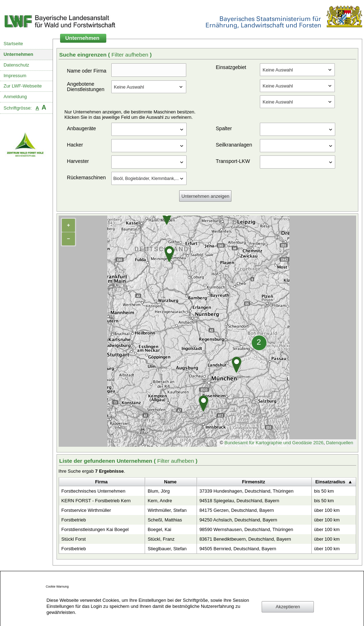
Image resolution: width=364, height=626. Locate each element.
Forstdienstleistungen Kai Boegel (95, 529)
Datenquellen (339, 443)
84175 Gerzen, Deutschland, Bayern (237, 510)
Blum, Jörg (159, 491)
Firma (101, 482)
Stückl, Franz (161, 539)
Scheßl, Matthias (165, 520)
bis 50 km (324, 491)
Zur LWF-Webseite (23, 86)
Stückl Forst (74, 539)
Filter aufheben (130, 55)
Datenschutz (16, 65)
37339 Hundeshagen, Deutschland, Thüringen (247, 491)
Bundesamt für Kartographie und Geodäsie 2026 (274, 443)
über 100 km (327, 510)
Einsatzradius (330, 482)
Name (170, 482)
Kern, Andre (160, 501)
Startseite (13, 44)
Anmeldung (15, 97)
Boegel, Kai (159, 529)
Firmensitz (254, 482)
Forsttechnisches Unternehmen (93, 491)
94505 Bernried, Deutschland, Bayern (238, 549)
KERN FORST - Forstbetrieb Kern (96, 501)
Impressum (15, 76)
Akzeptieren (288, 607)
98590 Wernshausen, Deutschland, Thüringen (246, 529)
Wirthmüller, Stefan (167, 510)
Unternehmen (18, 54)
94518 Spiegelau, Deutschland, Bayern (239, 501)
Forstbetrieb (74, 520)
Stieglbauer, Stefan (167, 549)
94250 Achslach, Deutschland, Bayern (238, 520)
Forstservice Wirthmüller (86, 510)
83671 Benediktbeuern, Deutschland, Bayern (245, 539)
